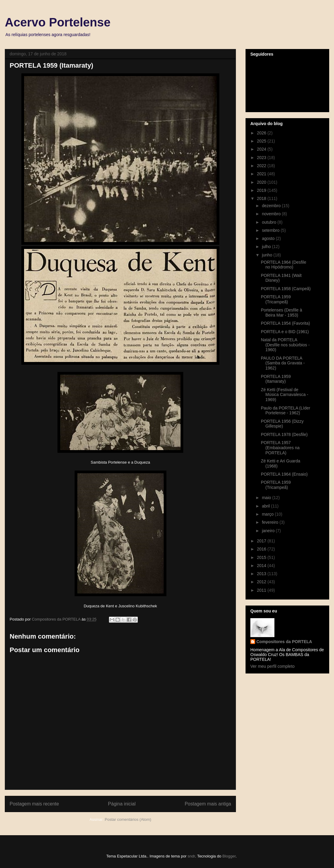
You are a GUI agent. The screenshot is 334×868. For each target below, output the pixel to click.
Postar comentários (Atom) (128, 819)
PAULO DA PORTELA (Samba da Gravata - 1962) (283, 363)
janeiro (269, 531)
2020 (262, 182)
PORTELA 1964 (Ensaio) (284, 474)
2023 (262, 158)
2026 (262, 133)
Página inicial (122, 804)
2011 (262, 590)
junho (268, 255)
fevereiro (271, 522)
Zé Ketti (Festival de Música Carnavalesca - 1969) (285, 395)
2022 (262, 166)
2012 (262, 582)
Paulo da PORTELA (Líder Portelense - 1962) (286, 411)
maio (267, 498)
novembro (272, 214)
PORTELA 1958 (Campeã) (286, 289)
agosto (269, 238)
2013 (262, 574)
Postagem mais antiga (208, 804)
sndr (192, 856)
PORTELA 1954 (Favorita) (285, 323)
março (268, 514)
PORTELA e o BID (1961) (285, 332)
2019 (262, 190)
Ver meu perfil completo (272, 666)
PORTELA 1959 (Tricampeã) (276, 299)
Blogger (229, 856)
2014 (262, 566)
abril (266, 506)
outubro (269, 222)
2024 (262, 149)
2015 (262, 557)
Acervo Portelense (58, 22)
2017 (262, 541)
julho (267, 247)
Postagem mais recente (34, 804)
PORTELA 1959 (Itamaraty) (276, 379)
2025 (262, 141)
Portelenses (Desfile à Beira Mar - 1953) (281, 313)
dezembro (272, 206)
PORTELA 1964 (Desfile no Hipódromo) (284, 265)
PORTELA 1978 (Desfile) (284, 434)
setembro (271, 230)
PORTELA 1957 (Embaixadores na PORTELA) (280, 448)
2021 (262, 174)
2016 (262, 549)
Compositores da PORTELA (284, 642)
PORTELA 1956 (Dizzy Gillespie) (282, 424)
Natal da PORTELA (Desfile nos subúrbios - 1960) (285, 345)
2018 (262, 198)
